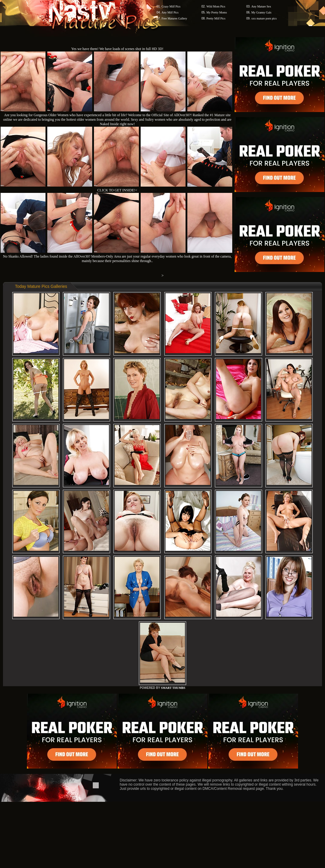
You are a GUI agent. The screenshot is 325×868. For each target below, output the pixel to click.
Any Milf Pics (170, 12)
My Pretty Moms (217, 12)
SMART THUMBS (173, 688)
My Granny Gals (261, 12)
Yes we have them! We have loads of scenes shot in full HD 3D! (117, 49)
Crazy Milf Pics (171, 6)
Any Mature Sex (261, 6)
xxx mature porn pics (264, 18)
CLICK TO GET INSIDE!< (117, 190)
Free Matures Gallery (174, 18)
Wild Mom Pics (216, 6)
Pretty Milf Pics (216, 18)
